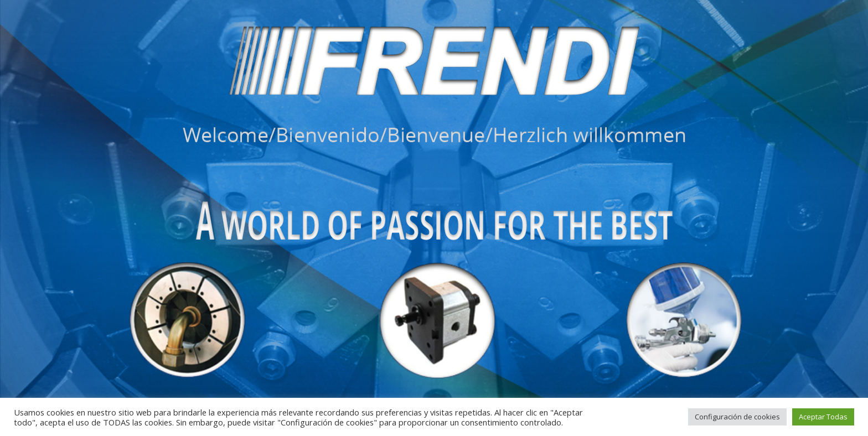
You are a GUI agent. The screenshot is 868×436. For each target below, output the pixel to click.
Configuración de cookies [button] (737, 417)
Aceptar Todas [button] (823, 417)
